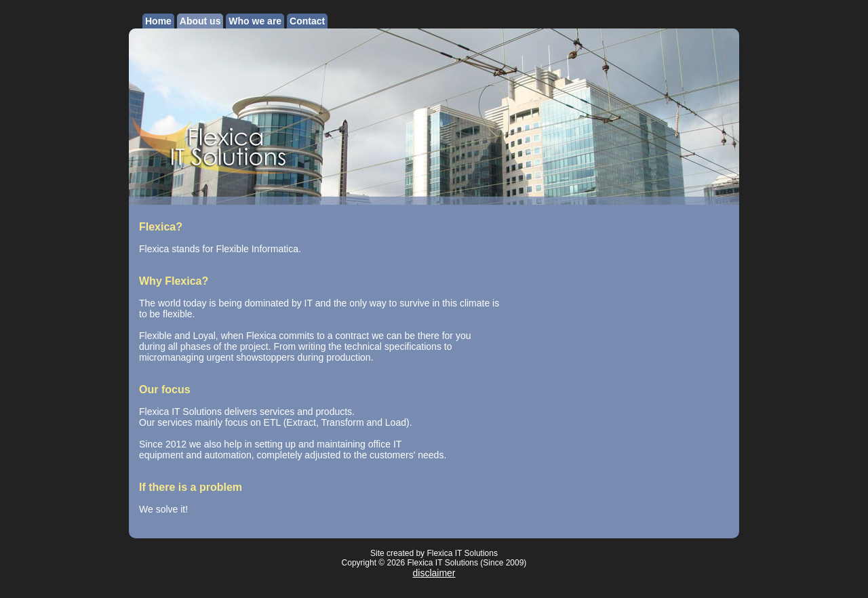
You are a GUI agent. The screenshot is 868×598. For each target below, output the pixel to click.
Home (158, 21)
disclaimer (434, 573)
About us (200, 21)
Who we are (255, 21)
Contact (307, 21)
